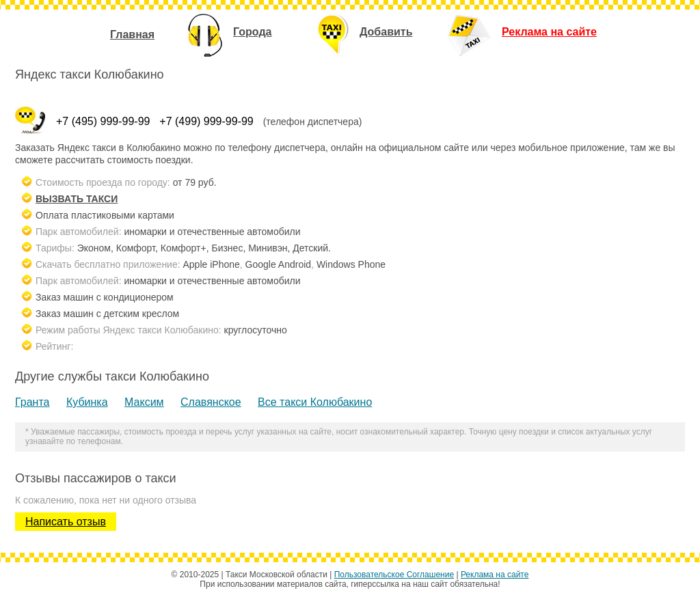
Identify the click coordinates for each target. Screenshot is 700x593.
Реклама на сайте (522, 32)
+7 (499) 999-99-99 (206, 121)
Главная (132, 35)
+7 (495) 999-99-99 (103, 121)
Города (229, 32)
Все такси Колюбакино (315, 402)
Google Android (279, 264)
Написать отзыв (66, 522)
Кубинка (87, 402)
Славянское (211, 402)
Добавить (365, 32)
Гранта (32, 402)
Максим (144, 402)
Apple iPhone (212, 264)
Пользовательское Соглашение (394, 575)
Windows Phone (351, 264)
